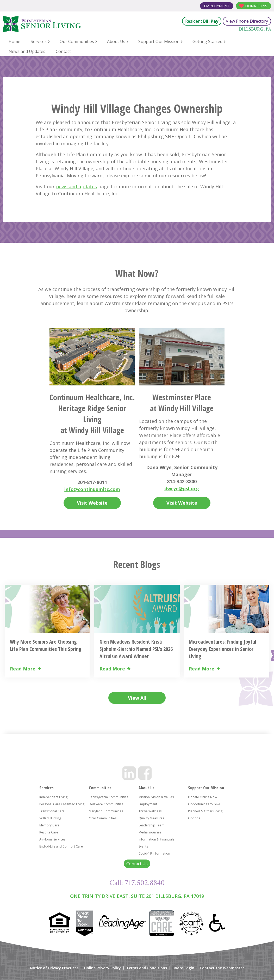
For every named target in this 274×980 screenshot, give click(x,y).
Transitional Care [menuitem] (52, 811)
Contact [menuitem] (63, 51)
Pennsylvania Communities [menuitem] (108, 797)
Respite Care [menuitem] (49, 832)
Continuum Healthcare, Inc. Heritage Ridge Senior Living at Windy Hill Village (92, 414)
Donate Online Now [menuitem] (203, 797)
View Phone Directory (247, 21)
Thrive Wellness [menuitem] (150, 811)
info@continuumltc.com (92, 489)
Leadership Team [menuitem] (151, 825)
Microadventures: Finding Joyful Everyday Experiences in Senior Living (223, 649)
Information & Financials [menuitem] (156, 839)
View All (137, 698)
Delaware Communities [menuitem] (106, 804)
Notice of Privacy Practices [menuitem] (54, 968)
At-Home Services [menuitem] (52, 839)
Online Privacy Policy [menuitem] (102, 968)
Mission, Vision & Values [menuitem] (156, 797)
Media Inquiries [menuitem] (150, 832)
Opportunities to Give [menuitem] (204, 804)
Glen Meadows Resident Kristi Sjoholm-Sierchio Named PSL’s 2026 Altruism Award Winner (136, 649)
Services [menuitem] (39, 41)
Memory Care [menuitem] (49, 825)
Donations (256, 6)
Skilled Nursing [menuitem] (50, 818)
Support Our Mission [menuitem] (159, 41)
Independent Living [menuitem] (53, 797)
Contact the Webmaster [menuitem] (222, 968)
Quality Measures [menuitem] (151, 818)
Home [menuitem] (14, 41)
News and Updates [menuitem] (27, 51)
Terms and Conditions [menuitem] (147, 968)
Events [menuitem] (143, 846)
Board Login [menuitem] (183, 968)
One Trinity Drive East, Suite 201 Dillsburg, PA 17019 (137, 896)
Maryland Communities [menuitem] (106, 811)
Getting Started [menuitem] (207, 41)
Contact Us (137, 864)
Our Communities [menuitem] (77, 41)
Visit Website (92, 503)
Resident (202, 21)
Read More (23, 669)
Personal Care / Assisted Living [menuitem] (62, 804)
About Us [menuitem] (116, 41)
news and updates (76, 186)
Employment (217, 6)
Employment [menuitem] (148, 804)
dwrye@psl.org (182, 488)
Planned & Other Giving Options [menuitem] (205, 815)
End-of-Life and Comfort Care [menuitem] (61, 846)
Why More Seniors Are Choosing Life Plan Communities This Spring (46, 645)
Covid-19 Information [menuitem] (154, 853)
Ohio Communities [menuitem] (103, 818)
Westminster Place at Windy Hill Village (182, 403)
